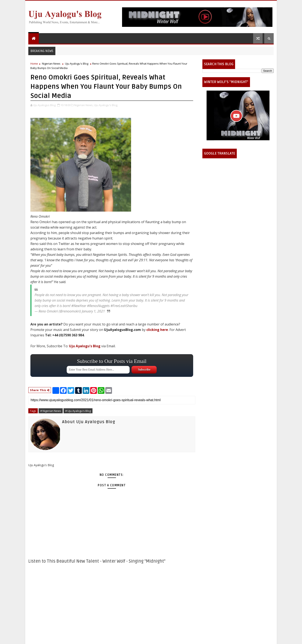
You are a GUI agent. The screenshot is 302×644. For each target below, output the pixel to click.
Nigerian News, (84, 105)
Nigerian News (51, 64)
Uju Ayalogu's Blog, (106, 105)
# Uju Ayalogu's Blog (78, 411)
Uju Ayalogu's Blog (77, 64)
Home (34, 64)
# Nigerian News (51, 411)
